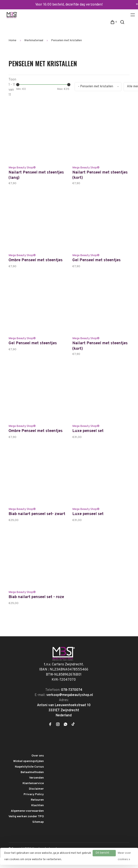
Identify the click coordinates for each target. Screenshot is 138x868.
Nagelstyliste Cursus (29, 777)
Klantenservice (33, 794)
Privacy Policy (34, 805)
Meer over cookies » (124, 856)
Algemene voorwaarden (27, 821)
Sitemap (38, 832)
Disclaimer (36, 799)
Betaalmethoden (32, 783)
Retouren (37, 810)
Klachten (38, 816)
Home (12, 40)
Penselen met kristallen (66, 40)
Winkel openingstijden (28, 772)
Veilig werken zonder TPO (26, 827)
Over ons (38, 766)
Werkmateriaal (34, 40)
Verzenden (36, 788)
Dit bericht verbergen (102, 854)
